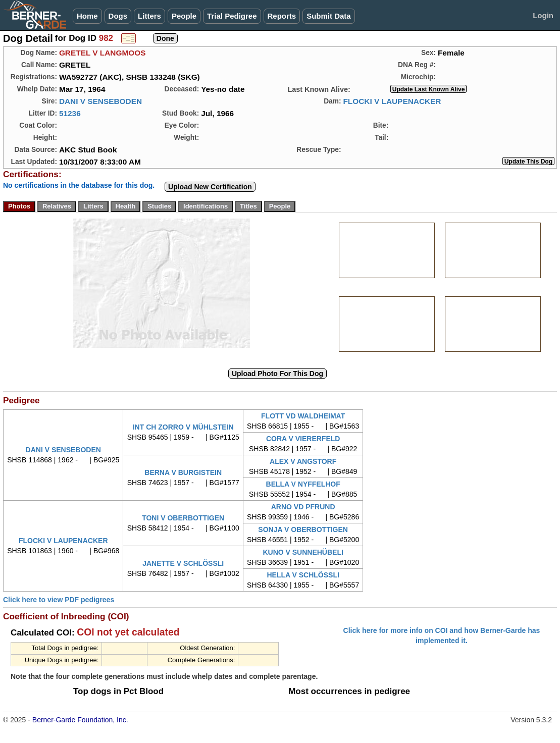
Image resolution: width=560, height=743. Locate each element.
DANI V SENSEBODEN (100, 101)
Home (87, 16)
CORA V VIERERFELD (303, 439)
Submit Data (329, 16)
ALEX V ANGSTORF (303, 461)
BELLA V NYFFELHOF (303, 484)
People (184, 16)
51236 (70, 113)
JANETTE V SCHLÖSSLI (183, 563)
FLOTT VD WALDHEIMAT (303, 416)
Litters (149, 16)
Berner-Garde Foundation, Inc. (80, 720)
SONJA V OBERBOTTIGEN (303, 529)
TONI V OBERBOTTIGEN (183, 518)
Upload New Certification (210, 187)
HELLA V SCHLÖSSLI (303, 575)
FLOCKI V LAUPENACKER (392, 101)
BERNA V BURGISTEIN (183, 472)
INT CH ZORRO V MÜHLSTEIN (183, 427)
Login (543, 15)
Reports (282, 16)
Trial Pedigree (232, 16)
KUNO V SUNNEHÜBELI (303, 552)
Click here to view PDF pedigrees (59, 600)
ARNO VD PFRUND (303, 507)
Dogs (118, 16)
